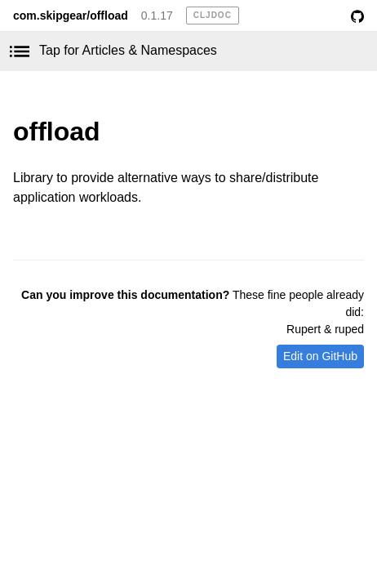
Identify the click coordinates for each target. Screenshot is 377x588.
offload (57, 131)
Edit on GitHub (320, 356)
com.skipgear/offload (71, 16)
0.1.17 (157, 16)
